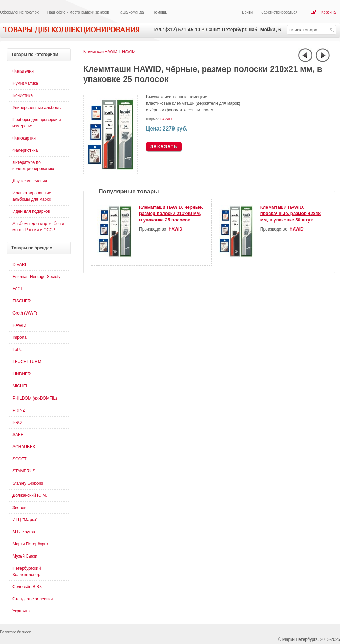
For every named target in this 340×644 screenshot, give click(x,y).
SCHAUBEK (24, 447)
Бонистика (23, 95)
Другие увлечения (30, 181)
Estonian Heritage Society (36, 277)
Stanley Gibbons (28, 483)
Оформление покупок (19, 12)
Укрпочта (21, 611)
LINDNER (22, 374)
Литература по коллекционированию (33, 166)
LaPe (17, 350)
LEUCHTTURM (27, 362)
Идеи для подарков (31, 211)
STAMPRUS (24, 471)
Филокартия (24, 138)
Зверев (19, 508)
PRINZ (19, 410)
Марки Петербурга (30, 544)
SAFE (18, 435)
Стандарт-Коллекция (33, 599)
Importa (20, 337)
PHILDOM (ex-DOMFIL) (35, 398)
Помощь (160, 12)
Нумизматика (25, 83)
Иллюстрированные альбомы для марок (32, 196)
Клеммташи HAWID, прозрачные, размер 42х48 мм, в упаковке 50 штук (290, 214)
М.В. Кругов (24, 532)
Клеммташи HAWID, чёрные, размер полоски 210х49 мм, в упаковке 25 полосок (171, 214)
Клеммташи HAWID (100, 51)
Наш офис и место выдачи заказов (78, 12)
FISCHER (22, 301)
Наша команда (131, 12)
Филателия (23, 71)
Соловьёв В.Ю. (27, 587)
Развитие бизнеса (16, 632)
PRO (17, 423)
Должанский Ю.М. (30, 495)
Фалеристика (25, 150)
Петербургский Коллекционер (27, 571)
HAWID (128, 51)
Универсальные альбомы (37, 108)
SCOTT (20, 459)
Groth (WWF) (25, 313)
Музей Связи (25, 556)
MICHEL (20, 386)
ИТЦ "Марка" (25, 520)
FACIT (18, 289)
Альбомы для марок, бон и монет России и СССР (38, 227)
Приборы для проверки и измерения (37, 123)
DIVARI (19, 265)
